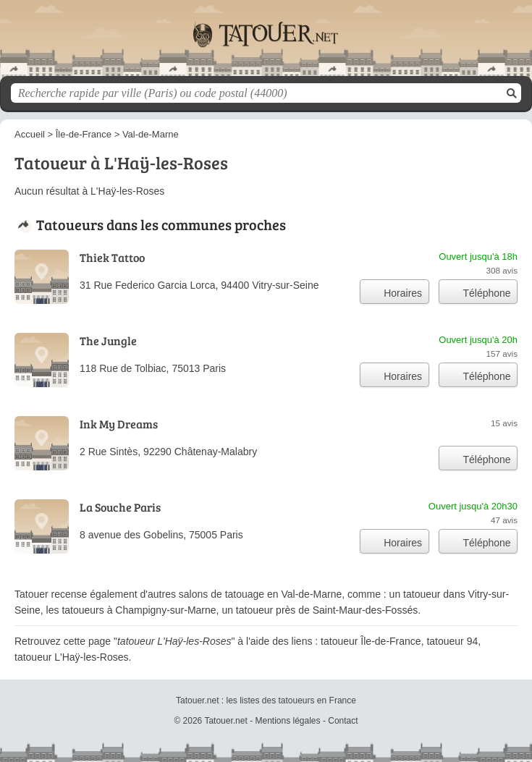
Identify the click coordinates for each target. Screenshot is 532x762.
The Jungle (108, 340)
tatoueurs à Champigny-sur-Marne (139, 610)
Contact (343, 721)
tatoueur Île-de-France (371, 641)
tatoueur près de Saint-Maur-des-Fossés (327, 610)
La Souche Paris (120, 507)
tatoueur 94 (452, 641)
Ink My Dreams (119, 424)
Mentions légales (287, 721)
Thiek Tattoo (112, 257)
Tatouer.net (266, 43)
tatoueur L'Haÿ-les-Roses (72, 657)
